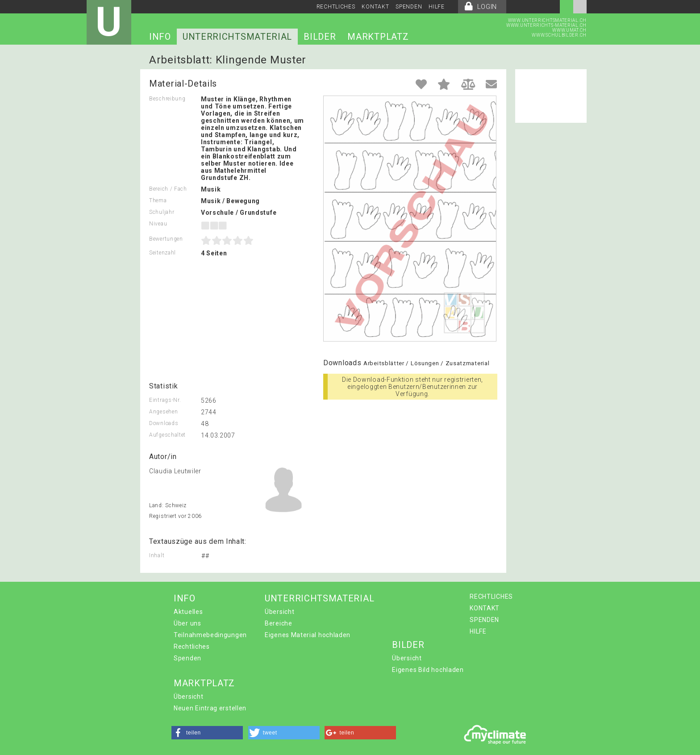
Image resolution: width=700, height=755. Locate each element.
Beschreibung (167, 99)
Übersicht (279, 612)
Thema (158, 200)
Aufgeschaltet (167, 435)
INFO (160, 37)
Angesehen (163, 412)
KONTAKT (375, 7)
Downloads (164, 423)
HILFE (437, 7)
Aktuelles (188, 612)
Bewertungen (166, 239)
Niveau (158, 224)
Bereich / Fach (168, 189)
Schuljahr (162, 212)
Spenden (187, 658)
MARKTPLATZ (378, 37)
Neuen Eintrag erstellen (210, 708)
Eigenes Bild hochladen (428, 670)
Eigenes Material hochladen (308, 635)
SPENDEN (409, 7)
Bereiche (279, 623)
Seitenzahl (162, 253)
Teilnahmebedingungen (210, 635)
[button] (207, 733)
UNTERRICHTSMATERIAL (237, 37)
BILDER (320, 37)
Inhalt (157, 555)
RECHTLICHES (336, 7)
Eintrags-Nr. (165, 400)
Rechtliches (192, 647)
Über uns (187, 623)
